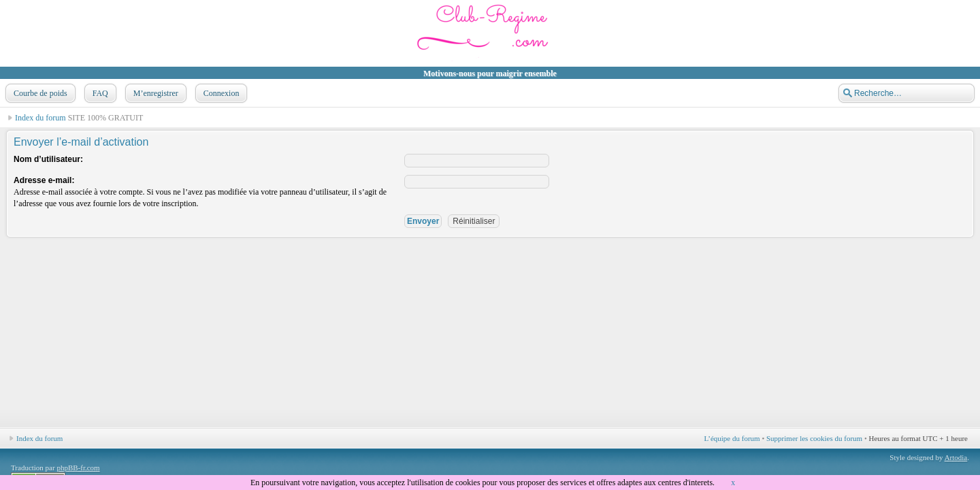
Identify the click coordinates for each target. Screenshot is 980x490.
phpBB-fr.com (78, 468)
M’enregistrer (154, 93)
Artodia (956, 457)
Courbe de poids (39, 93)
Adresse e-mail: (44, 180)
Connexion (220, 93)
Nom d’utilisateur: (48, 159)
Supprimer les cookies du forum (814, 438)
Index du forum (40, 118)
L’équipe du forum (732, 438)
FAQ (99, 93)
